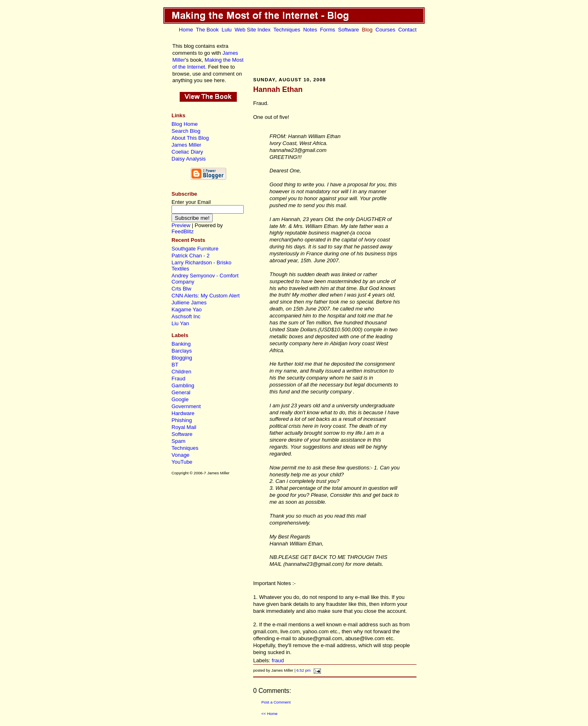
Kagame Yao (187, 309)
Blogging (182, 358)
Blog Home (185, 124)
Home (186, 30)
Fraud (178, 379)
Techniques (287, 30)
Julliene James (189, 303)
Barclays (182, 351)
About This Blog (190, 138)
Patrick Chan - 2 (190, 256)
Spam (178, 441)
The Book (207, 30)
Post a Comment (276, 702)
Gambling (183, 385)
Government (186, 406)
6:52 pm (304, 670)
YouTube (182, 462)
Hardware (183, 413)
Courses (385, 30)
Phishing (182, 420)
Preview (181, 225)
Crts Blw (181, 289)
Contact (407, 30)
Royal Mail (184, 427)
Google (180, 399)
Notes (310, 30)
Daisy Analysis (189, 159)
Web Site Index (253, 30)
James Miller (186, 145)
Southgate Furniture (195, 249)
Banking (181, 344)
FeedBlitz (183, 231)
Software (349, 30)
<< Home (269, 714)
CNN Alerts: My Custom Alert (206, 296)
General (181, 392)
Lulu (227, 30)
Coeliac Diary (187, 152)
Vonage (180, 455)
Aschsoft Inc (186, 316)
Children (181, 372)
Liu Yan (180, 323)
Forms (328, 30)
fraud (278, 660)
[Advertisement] (335, 54)
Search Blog (186, 131)
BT (175, 365)
